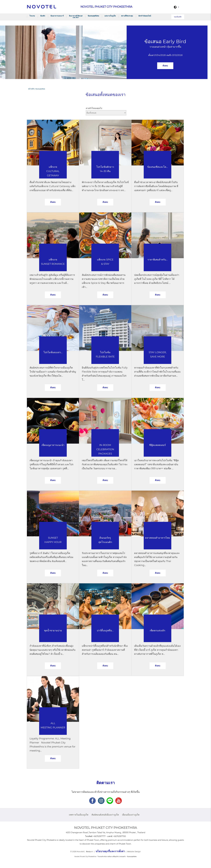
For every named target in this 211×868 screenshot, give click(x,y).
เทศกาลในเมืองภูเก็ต (79, 815)
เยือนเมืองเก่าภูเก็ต (131, 815)
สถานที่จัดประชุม (127, 16)
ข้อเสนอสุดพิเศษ (93, 16)
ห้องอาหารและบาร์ (57, 16)
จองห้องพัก (178, 17)
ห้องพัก (43, 16)
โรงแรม (32, 16)
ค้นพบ (165, 66)
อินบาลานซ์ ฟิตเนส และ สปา (76, 17)
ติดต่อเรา (90, 852)
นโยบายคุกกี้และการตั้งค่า (110, 851)
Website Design (134, 852)
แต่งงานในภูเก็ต (110, 16)
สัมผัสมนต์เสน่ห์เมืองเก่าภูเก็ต (105, 815)
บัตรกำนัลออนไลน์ (145, 16)
